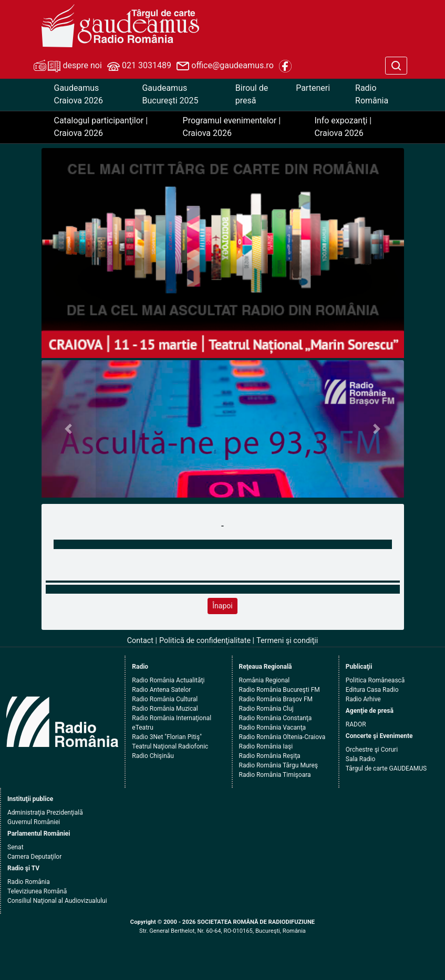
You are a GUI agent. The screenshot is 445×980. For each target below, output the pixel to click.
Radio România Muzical (165, 709)
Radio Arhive (363, 699)
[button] (69, 429)
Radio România (372, 94)
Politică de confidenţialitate (205, 641)
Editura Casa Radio (372, 690)
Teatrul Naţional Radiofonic (170, 746)
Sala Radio (361, 759)
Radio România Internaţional (172, 718)
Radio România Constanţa (276, 718)
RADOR (356, 724)
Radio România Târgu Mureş (278, 765)
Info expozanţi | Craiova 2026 (343, 127)
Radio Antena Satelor (161, 690)
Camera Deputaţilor (34, 857)
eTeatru (142, 728)
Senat (15, 847)
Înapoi (222, 606)
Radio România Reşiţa (270, 756)
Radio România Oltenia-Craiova (282, 737)
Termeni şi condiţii (287, 641)
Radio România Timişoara (275, 775)
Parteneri (313, 88)
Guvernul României (34, 822)
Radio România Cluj (266, 709)
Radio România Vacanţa (273, 728)
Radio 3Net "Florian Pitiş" (167, 737)
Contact (140, 641)
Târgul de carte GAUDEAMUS (386, 768)
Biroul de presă (252, 94)
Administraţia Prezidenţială (45, 813)
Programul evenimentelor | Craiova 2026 (232, 127)
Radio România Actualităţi (168, 680)
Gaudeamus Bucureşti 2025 (170, 94)
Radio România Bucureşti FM (280, 690)
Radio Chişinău (153, 756)
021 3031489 (139, 66)
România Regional (265, 680)
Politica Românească (375, 680)
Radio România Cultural (165, 699)
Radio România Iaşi (266, 746)
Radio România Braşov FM (276, 699)
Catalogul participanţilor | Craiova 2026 (101, 127)
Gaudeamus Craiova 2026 (79, 94)
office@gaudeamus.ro (225, 66)
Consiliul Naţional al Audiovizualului (57, 901)
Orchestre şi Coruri (372, 750)
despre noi (68, 66)
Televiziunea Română (37, 891)
